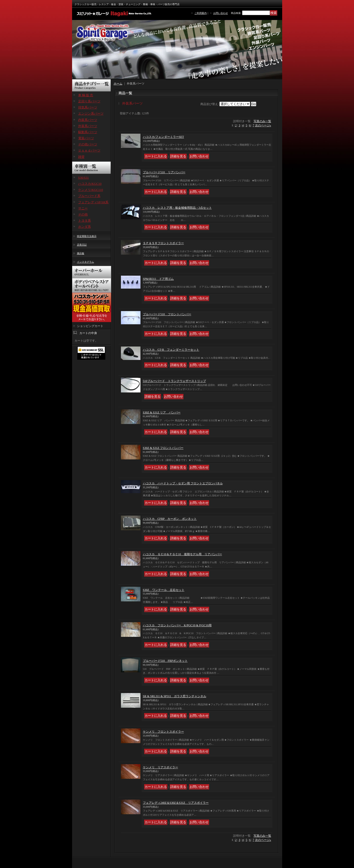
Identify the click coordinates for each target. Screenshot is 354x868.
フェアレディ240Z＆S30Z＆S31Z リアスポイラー (176, 803)
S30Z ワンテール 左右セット (164, 590)
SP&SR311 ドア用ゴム (158, 279)
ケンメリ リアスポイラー (161, 767)
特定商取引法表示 (87, 236)
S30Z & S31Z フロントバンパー (163, 448)
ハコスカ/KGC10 (90, 184)
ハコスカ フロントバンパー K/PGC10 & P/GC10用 (177, 625)
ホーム (118, 84)
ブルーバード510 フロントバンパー (167, 314)
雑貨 (81, 157)
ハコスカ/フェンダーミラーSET (164, 137)
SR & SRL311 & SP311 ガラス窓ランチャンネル (175, 696)
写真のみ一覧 (262, 121)
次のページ (263, 125)
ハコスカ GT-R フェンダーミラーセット (171, 350)
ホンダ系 (85, 227)
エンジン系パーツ (91, 114)
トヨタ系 (85, 221)
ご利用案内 (201, 13)
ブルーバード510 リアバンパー (164, 172)
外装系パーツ (88, 126)
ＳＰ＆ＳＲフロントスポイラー (163, 243)
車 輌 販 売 (86, 95)
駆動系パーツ (88, 132)
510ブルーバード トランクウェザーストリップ (174, 381)
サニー (83, 208)
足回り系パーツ (89, 101)
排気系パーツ (88, 107)
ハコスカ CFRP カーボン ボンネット (170, 519)
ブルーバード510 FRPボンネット (165, 661)
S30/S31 (84, 178)
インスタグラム (86, 262)
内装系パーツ (88, 120)
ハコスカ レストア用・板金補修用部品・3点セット (177, 208)
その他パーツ (88, 144)
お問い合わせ (221, 13)
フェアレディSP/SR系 (93, 202)
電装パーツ (86, 138)
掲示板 (81, 253)
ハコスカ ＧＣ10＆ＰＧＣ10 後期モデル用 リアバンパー (182, 554)
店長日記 (82, 245)
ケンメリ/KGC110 (91, 190)
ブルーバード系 (89, 196)
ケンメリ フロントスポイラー (163, 732)
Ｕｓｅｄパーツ (89, 150)
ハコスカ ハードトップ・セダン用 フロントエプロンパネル (183, 483)
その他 (83, 214)
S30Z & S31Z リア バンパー (162, 412)
